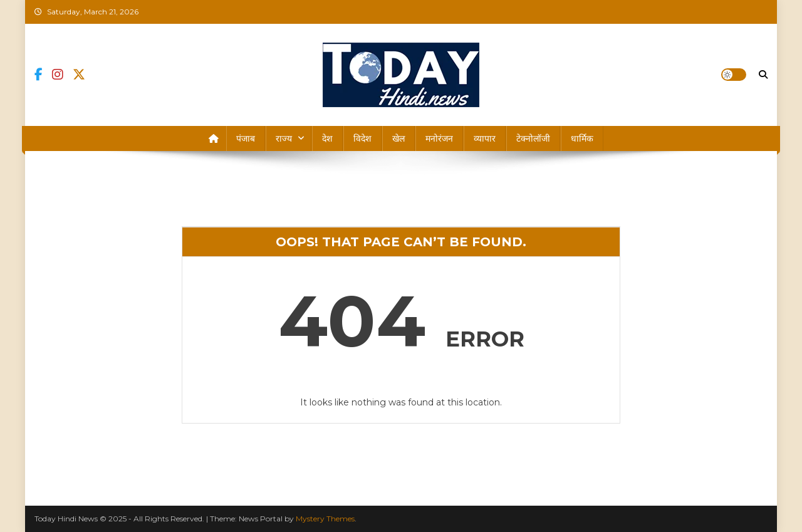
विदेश (362, 138)
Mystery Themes (325, 519)
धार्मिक (582, 138)
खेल (398, 138)
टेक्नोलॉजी (533, 138)
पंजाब (246, 138)
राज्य (284, 138)
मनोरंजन (439, 138)
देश (327, 138)
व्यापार (485, 138)
